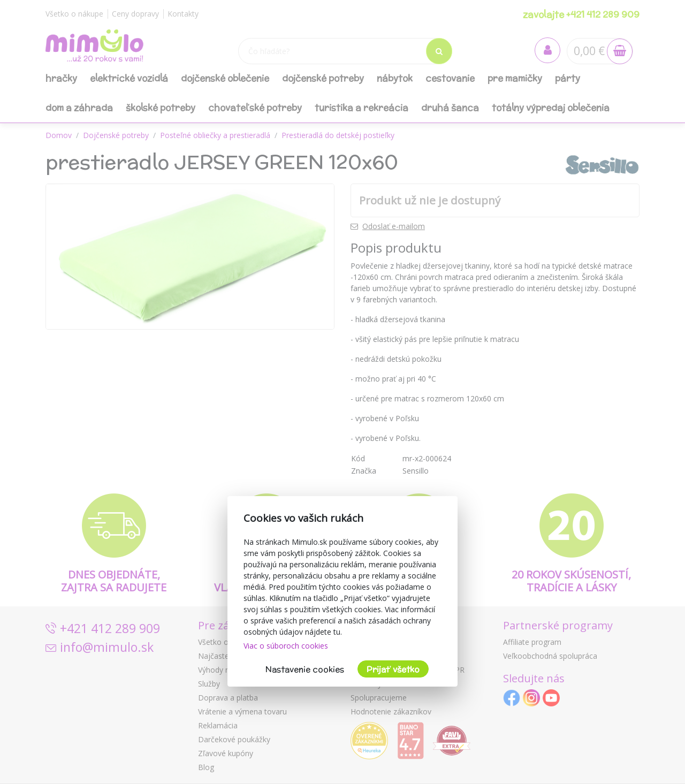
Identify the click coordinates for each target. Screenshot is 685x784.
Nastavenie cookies (305, 669)
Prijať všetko (393, 669)
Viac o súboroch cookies (286, 646)
